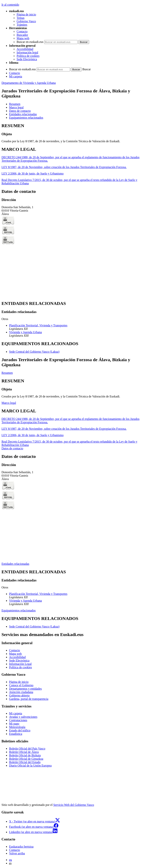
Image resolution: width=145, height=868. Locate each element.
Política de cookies (28, 56)
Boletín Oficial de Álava (24, 752)
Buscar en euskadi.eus (30, 42)
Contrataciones (18, 720)
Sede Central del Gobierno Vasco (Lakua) (34, 352)
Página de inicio (26, 14)
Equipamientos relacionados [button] (26, 118)
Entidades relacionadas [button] (23, 114)
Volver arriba (17, 853)
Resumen (7, 373)
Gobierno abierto (19, 695)
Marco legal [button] (16, 107)
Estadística (16, 734)
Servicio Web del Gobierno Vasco (74, 805)
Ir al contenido (10, 5)
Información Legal (20, 664)
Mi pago (14, 724)
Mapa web (23, 38)
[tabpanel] (72, 133)
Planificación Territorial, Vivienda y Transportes (38, 325)
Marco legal (9, 403)
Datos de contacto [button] (20, 111)
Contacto (22, 31)
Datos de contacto (12, 448)
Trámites (22, 25)
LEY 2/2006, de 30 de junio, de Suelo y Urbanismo (33, 174)
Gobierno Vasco (26, 21)
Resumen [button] (15, 104)
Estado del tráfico (20, 730)
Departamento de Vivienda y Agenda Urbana (29, 83)
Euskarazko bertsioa (21, 847)
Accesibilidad (25, 49)
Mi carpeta (16, 76)
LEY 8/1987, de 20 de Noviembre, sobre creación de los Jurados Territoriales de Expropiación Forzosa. (64, 167)
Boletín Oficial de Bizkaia (25, 755)
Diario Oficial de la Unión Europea (30, 766)
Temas (21, 18)
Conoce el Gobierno (21, 685)
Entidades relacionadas (15, 564)
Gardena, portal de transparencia (29, 699)
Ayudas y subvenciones (23, 717)
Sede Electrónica (27, 59)
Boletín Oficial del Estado (25, 762)
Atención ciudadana (21, 692)
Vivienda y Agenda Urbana (25, 332)
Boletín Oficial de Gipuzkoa (26, 759)
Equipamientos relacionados (19, 610)
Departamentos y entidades (25, 689)
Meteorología (17, 727)
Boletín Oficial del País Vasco (27, 749)
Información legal (27, 52)
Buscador (22, 35)
